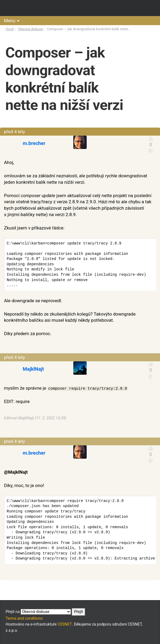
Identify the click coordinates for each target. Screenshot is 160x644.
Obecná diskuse (31, 29)
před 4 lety (15, 132)
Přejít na (45, 612)
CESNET (65, 624)
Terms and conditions (24, 618)
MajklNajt (33, 369)
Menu (10, 21)
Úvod (10, 29)
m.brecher (34, 143)
